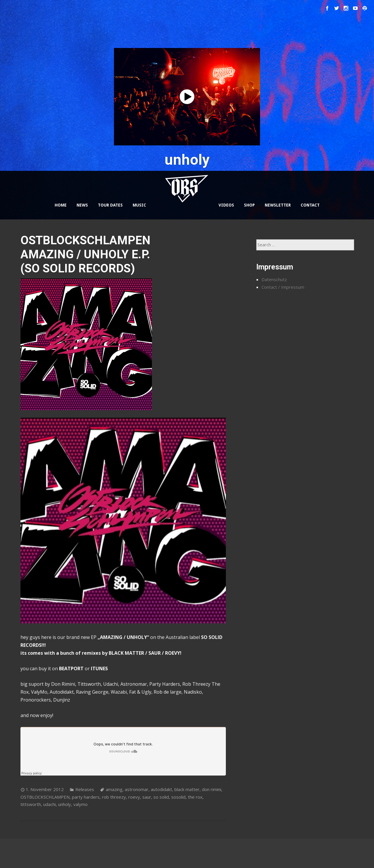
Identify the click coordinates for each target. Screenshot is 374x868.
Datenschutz (274, 279)
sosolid (178, 797)
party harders (86, 797)
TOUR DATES (110, 205)
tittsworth (31, 804)
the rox (195, 797)
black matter (187, 789)
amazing (114, 789)
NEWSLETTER (278, 205)
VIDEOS (226, 205)
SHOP (249, 205)
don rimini (212, 789)
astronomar (137, 789)
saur (147, 797)
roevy (134, 797)
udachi (50, 804)
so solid (161, 797)
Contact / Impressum (283, 287)
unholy (65, 804)
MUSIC (139, 205)
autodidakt (161, 789)
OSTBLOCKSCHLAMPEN (45, 797)
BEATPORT (71, 668)
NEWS (82, 205)
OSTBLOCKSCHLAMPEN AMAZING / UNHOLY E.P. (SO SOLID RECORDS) (85, 254)
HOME (61, 205)
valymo (80, 804)
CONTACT (310, 205)
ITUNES (99, 668)
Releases (85, 789)
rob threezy (114, 797)
